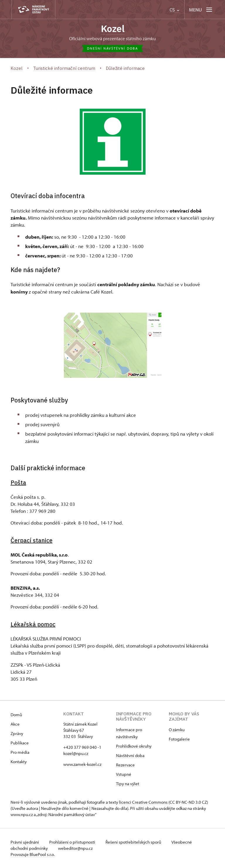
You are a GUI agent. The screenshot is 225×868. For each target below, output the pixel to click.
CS (174, 10)
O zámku (177, 730)
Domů (16, 715)
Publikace (20, 743)
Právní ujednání (25, 842)
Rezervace (125, 765)
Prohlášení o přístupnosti (73, 842)
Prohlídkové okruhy (134, 746)
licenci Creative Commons (143, 802)
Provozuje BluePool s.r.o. (33, 854)
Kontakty (19, 762)
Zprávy (17, 733)
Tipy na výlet (128, 784)
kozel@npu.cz (76, 753)
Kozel (113, 28)
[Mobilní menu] (201, 10)
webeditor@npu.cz (75, 848)
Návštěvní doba (130, 755)
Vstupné (124, 774)
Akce (15, 724)
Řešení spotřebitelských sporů (134, 842)
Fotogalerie (179, 739)
